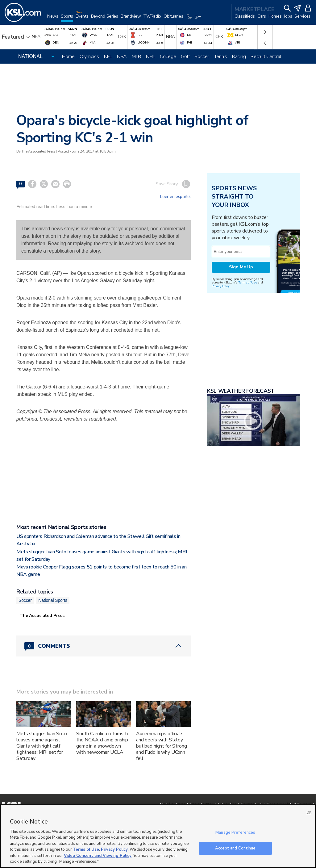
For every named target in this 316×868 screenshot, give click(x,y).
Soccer (202, 57)
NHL (150, 57)
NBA (122, 57)
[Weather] (194, 19)
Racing (239, 57)
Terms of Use (248, 282)
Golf (185, 57)
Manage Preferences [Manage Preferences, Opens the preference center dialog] (235, 832)
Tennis (221, 57)
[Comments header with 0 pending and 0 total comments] (104, 646)
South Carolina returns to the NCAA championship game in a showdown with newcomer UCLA (103, 743)
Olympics (89, 57)
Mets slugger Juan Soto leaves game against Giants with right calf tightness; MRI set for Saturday (42, 746)
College (168, 57)
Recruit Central (266, 57)
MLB (136, 57)
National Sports (53, 600)
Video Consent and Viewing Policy (98, 856)
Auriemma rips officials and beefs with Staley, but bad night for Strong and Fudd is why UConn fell (162, 746)
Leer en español (175, 197)
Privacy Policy (221, 286)
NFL (108, 57)
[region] (158, 836)
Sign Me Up (241, 267)
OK (309, 813)
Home (68, 57)
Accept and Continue (235, 848)
